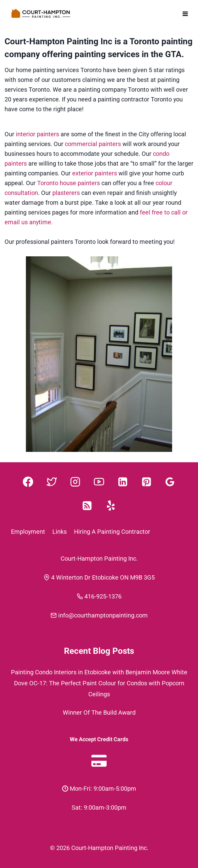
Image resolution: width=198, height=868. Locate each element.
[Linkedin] (123, 482)
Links (60, 532)
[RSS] (87, 506)
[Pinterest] (147, 482)
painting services (107, 54)
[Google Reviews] (170, 482)
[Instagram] (75, 482)
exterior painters (95, 173)
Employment (28, 532)
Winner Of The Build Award (99, 712)
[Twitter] (52, 482)
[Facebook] (28, 482)
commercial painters (93, 144)
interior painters (38, 134)
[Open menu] (185, 14)
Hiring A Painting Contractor (112, 532)
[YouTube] (99, 482)
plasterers (66, 193)
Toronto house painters (69, 183)
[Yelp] (111, 506)
